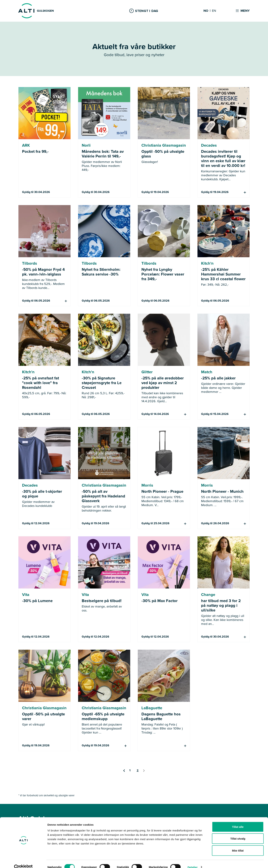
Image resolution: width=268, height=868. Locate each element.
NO (206, 11)
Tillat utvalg (238, 832)
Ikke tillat (238, 844)
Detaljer (193, 861)
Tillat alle (238, 820)
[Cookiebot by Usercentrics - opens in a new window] (23, 861)
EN (214, 11)
